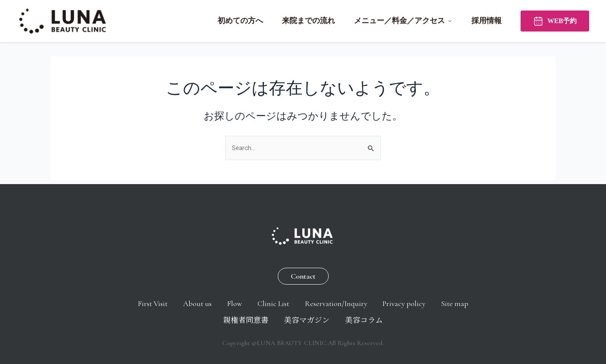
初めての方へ (240, 21)
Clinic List (297, 301)
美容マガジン (331, 319)
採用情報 (486, 21)
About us (212, 301)
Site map (209, 319)
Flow (254, 301)
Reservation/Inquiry (365, 301)
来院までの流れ (308, 21)
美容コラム (393, 319)
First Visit (162, 301)
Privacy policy (438, 301)
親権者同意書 (265, 319)
